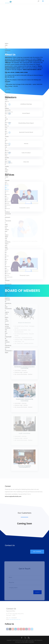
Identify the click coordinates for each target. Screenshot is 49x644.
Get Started (37, 552)
